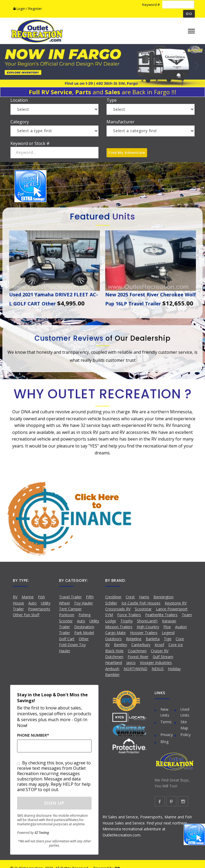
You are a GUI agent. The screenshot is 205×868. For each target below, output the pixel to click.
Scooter (66, 621)
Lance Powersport (172, 609)
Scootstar (143, 609)
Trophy (127, 621)
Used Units (185, 712)
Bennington (163, 597)
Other (84, 639)
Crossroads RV (118, 609)
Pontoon (67, 615)
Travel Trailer (70, 597)
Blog (164, 742)
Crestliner (113, 597)
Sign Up (54, 803)
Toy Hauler (83, 603)
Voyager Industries (156, 663)
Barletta (153, 639)
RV (15, 597)
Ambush (112, 669)
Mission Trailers (119, 627)
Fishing (84, 615)
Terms (166, 722)
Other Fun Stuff (26, 615)
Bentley (121, 645)
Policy (186, 735)
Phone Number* (33, 735)
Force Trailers (129, 615)
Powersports (39, 609)
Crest (130, 597)
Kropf (159, 645)
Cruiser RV (160, 651)
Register (35, 9)
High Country (148, 627)
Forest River (138, 657)
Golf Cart (67, 639)
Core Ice (176, 645)
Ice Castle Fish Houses (141, 603)
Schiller (111, 603)
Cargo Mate (115, 633)
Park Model (84, 633)
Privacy (167, 735)
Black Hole (114, 651)
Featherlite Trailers (161, 615)
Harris (144, 597)
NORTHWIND (135, 669)
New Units (165, 712)
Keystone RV (176, 603)
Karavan (169, 621)
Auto (32, 603)
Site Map (184, 725)
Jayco (131, 663)
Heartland (114, 663)
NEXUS (158, 669)
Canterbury (141, 645)
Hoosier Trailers (144, 633)
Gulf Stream (163, 657)
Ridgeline (134, 639)
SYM (109, 615)
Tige (168, 639)
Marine (28, 597)
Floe (167, 627)
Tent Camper (70, 609)
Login (20, 9)
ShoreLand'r (147, 621)
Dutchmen (114, 657)
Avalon (181, 627)
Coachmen (137, 651)
